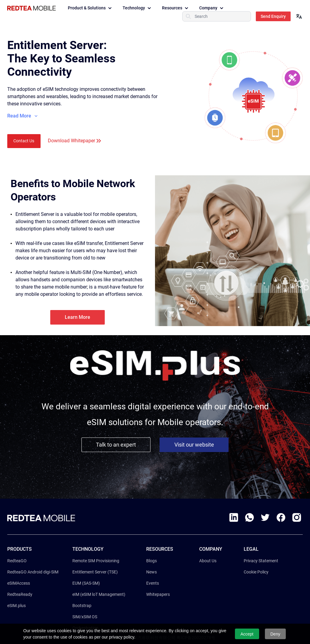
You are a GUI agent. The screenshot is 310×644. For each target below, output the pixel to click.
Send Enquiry (273, 16)
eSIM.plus (16, 606)
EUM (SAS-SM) (86, 583)
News (152, 572)
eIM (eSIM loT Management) (99, 594)
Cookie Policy (256, 572)
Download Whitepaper (71, 141)
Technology (137, 8)
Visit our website (194, 445)
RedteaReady (20, 594)
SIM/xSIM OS (85, 617)
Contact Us (24, 141)
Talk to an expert (116, 445)
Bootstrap (82, 606)
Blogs (152, 561)
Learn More (77, 317)
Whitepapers (158, 594)
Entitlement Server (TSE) (95, 572)
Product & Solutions (90, 8)
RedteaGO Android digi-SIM (33, 572)
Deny (275, 634)
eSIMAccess (19, 583)
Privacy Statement (261, 561)
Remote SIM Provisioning (96, 561)
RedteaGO (17, 561)
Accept (247, 634)
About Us (208, 561)
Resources (176, 8)
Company (212, 8)
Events (153, 583)
